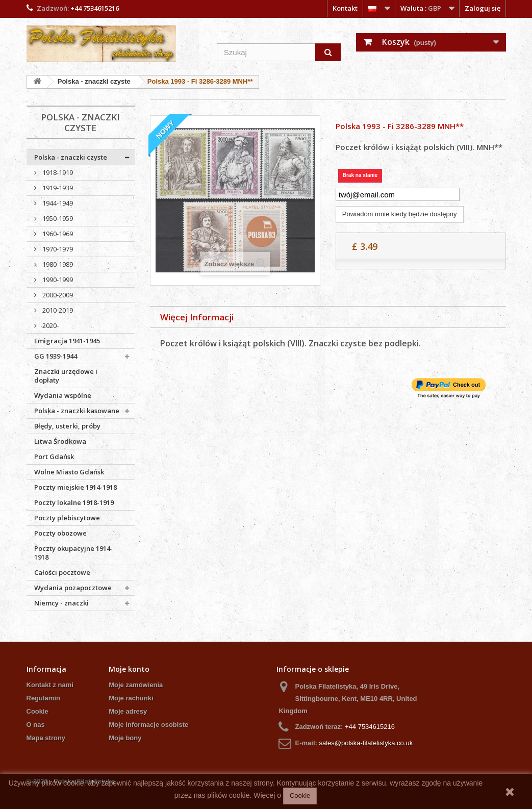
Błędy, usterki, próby (67, 426)
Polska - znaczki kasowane (77, 411)
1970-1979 (57, 249)
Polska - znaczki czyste (71, 157)
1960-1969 (57, 234)
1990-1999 (57, 280)
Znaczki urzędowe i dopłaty (66, 376)
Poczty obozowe (60, 533)
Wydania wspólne (63, 395)
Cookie (37, 711)
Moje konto (129, 669)
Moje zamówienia (136, 685)
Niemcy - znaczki (61, 603)
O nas (36, 725)
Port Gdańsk (54, 457)
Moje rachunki (131, 698)
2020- (50, 325)
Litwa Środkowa (60, 441)
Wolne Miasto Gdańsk (69, 472)
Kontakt (345, 8)
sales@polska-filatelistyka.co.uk (366, 743)
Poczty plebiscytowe (67, 518)
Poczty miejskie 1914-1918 (75, 487)
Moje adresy (128, 711)
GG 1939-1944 (56, 356)
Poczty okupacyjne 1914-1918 (73, 553)
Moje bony (125, 738)
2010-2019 (57, 310)
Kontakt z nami (50, 685)
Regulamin (43, 698)
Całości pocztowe (62, 572)
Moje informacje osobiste (148, 725)
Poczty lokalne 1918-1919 (74, 502)
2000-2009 (57, 295)
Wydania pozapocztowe (73, 588)
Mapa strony (46, 738)
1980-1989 (57, 264)
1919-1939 (57, 188)
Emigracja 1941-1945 (67, 341)
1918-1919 (57, 172)
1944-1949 (57, 203)
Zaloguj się (483, 8)
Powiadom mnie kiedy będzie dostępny (400, 214)
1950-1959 (57, 218)
